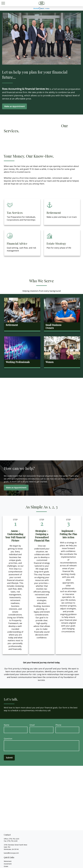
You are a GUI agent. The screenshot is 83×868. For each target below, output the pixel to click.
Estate (6, 866)
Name (7, 725)
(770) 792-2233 (14, 839)
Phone (58, 725)
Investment (8, 864)
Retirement (8, 861)
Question (8, 739)
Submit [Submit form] (9, 758)
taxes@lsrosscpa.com (11, 853)
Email (32, 725)
